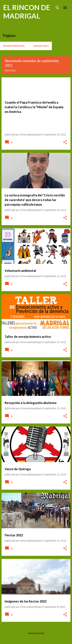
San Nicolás (41, 46)
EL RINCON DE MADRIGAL (27, 12)
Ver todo (10, 71)
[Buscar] (57, 8)
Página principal (14, 46)
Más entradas (36, 633)
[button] (65, 142)
